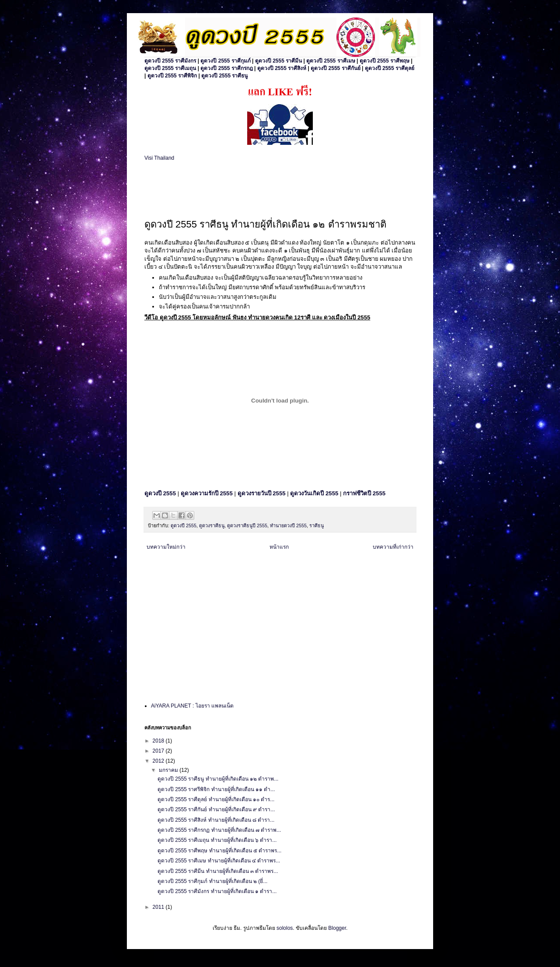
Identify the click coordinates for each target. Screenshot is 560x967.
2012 (159, 761)
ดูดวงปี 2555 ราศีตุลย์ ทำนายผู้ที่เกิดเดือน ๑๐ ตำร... (216, 799)
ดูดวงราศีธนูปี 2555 (247, 526)
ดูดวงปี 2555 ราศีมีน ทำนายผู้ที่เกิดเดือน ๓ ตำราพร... (218, 871)
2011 (159, 907)
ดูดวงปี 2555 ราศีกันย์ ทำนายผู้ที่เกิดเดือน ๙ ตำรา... (216, 809)
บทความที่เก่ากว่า (393, 547)
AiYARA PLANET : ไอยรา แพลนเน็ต (192, 706)
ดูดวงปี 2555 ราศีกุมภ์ (225, 61)
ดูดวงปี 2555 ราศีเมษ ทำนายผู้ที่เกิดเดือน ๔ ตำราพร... (219, 861)
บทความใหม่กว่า (166, 547)
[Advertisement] (247, 188)
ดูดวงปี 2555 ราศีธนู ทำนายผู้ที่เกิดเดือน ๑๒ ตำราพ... (218, 779)
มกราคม (169, 770)
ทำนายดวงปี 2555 (288, 526)
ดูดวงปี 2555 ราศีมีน (278, 61)
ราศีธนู (317, 526)
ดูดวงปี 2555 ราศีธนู (224, 76)
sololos (285, 928)
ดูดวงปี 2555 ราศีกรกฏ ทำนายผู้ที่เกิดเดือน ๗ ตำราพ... (219, 830)
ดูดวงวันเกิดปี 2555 (314, 493)
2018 (159, 741)
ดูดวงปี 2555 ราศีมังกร (170, 61)
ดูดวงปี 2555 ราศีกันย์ (335, 68)
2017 (159, 751)
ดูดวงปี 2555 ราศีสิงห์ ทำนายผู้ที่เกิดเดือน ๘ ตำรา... (216, 820)
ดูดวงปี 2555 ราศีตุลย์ (390, 68)
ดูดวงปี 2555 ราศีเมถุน (170, 68)
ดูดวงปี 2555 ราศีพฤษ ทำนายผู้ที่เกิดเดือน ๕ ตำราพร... (219, 851)
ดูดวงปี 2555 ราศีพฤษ (385, 61)
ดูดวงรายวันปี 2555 (262, 493)
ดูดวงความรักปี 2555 (207, 493)
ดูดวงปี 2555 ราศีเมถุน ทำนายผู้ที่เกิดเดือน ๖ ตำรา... (217, 840)
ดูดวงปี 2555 (184, 526)
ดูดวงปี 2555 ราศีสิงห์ (282, 68)
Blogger (337, 928)
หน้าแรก (279, 547)
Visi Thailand (159, 158)
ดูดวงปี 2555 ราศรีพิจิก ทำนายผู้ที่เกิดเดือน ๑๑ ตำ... (216, 789)
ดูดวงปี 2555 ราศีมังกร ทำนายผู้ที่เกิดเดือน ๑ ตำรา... (217, 891)
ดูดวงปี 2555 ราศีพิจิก (172, 76)
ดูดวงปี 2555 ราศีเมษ (331, 61)
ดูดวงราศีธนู (212, 526)
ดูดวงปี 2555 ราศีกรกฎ (226, 68)
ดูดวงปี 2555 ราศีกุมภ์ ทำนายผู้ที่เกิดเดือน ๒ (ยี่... (212, 881)
